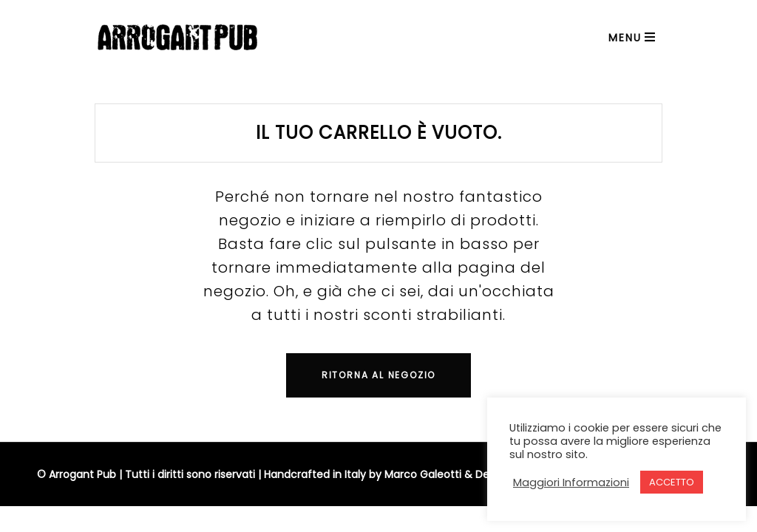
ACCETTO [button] (672, 482)
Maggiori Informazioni (571, 482)
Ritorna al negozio (378, 375)
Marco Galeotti (423, 474)
